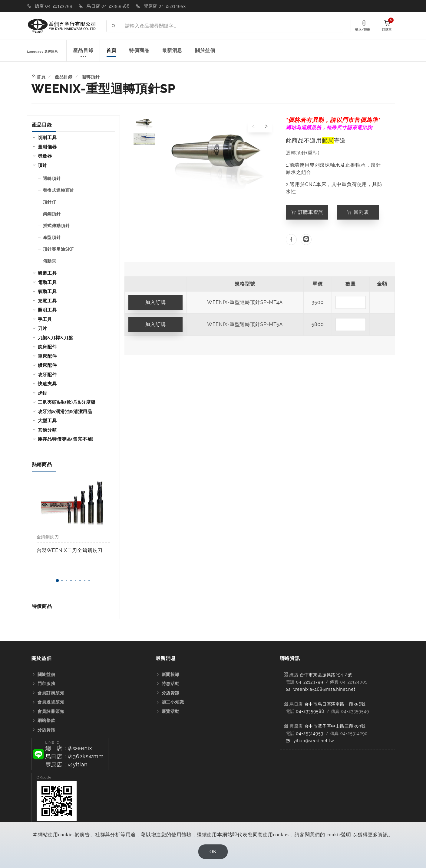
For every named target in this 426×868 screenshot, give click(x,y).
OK (213, 852)
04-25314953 (309, 733)
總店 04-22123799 (54, 6)
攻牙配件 (47, 375)
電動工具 (47, 282)
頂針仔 (50, 202)
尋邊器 (45, 156)
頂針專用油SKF (58, 249)
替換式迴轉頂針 (59, 190)
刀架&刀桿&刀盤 (56, 338)
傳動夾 (50, 261)
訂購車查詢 (307, 212)
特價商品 (139, 50)
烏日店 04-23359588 (108, 6)
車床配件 (47, 356)
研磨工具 (47, 273)
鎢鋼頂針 (52, 214)
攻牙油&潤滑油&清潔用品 (65, 412)
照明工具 (47, 310)
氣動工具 (47, 292)
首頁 (111, 50)
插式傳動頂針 (56, 226)
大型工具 (47, 421)
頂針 (43, 165)
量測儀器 (47, 147)
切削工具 (47, 138)
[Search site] (231, 26)
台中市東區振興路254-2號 (326, 675)
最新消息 (172, 50)
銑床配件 (47, 347)
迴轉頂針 (91, 77)
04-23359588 (310, 711)
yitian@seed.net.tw (314, 741)
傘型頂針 (52, 237)
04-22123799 (309, 682)
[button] (58, 581)
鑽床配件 (47, 365)
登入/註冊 (363, 26)
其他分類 (47, 430)
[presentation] (254, 126)
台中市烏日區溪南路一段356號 (335, 704)
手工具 (45, 319)
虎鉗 (43, 393)
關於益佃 (205, 50)
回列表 (358, 212)
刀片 (43, 328)
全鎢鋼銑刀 (48, 537)
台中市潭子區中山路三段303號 (335, 726)
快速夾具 (47, 384)
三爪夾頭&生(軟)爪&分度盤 (67, 402)
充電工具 (47, 301)
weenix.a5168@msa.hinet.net (324, 689)
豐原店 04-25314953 (165, 6)
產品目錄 (83, 54)
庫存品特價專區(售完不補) (66, 439)
